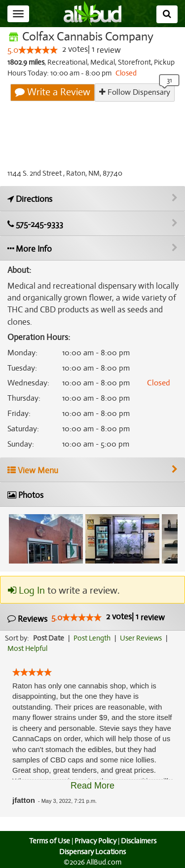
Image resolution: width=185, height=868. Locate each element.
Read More (92, 786)
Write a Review (53, 92)
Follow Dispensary (135, 92)
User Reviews (143, 638)
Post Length (93, 638)
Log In (26, 591)
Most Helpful (28, 648)
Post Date (49, 638)
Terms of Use (48, 841)
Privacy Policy (95, 841)
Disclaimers (139, 841)
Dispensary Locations (93, 852)
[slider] (38, 50)
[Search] (167, 14)
